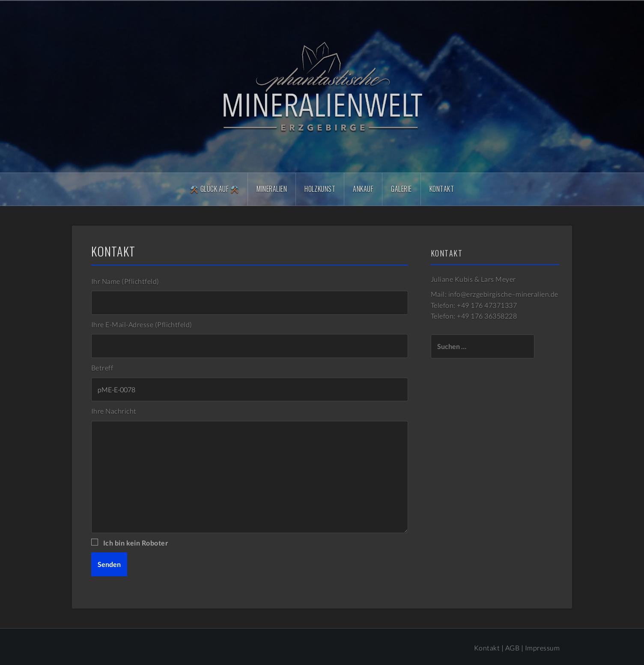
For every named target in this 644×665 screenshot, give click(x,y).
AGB (512, 648)
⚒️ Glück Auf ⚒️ (215, 189)
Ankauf (363, 189)
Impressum (542, 648)
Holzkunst (320, 189)
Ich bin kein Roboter (135, 543)
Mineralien (272, 189)
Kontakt (442, 189)
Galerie (401, 189)
